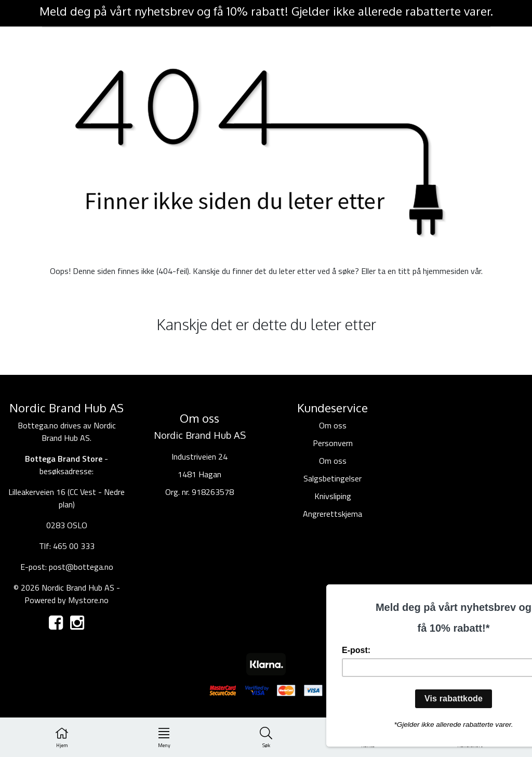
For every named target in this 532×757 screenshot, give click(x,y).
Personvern (333, 443)
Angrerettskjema (332, 514)
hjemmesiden (446, 271)
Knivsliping (333, 496)
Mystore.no (88, 600)
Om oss (333, 425)
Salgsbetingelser (332, 478)
